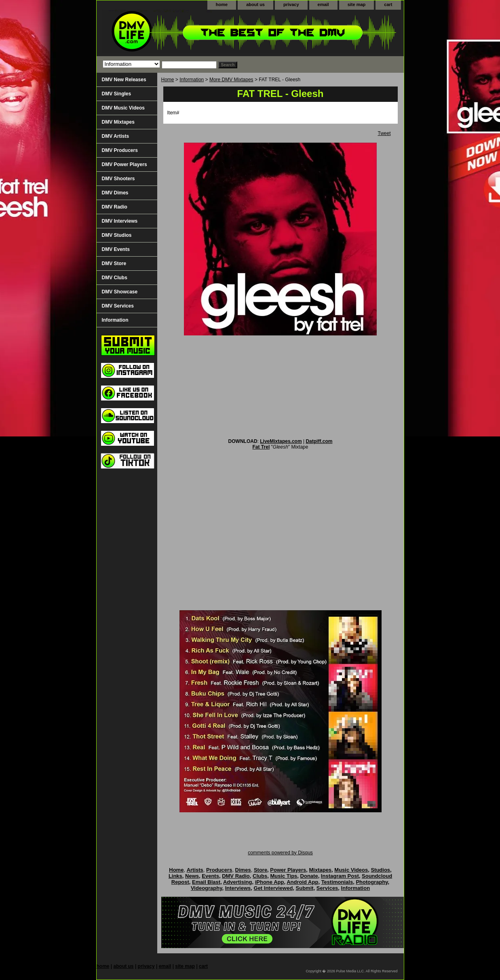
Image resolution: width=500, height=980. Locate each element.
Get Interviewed (273, 888)
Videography (207, 888)
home (222, 4)
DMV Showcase (120, 292)
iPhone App (270, 882)
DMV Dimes (115, 193)
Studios (380, 870)
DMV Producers (120, 150)
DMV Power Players (124, 164)
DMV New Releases (124, 80)
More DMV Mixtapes (231, 80)
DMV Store (114, 263)
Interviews (238, 888)
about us (255, 4)
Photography (372, 882)
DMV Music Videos (123, 108)
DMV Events (116, 249)
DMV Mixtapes (118, 122)
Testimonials (337, 882)
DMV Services (118, 306)
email (323, 4)
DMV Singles (117, 94)
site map (357, 4)
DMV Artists (116, 136)
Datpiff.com (319, 441)
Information (192, 80)
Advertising (238, 882)
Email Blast (206, 882)
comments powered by (280, 853)
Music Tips (284, 876)
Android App (302, 882)
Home (168, 80)
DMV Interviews (120, 221)
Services (327, 888)
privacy (291, 4)
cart (388, 4)
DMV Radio (115, 207)
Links (175, 876)
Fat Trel (261, 447)
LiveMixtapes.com (281, 441)
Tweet (384, 133)
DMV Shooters (118, 179)
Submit (305, 888)
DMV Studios (117, 235)
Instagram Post (340, 876)
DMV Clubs (115, 278)
